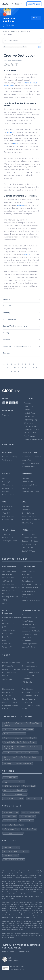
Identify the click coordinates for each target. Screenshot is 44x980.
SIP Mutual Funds (9, 630)
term (27, 83)
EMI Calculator (8, 666)
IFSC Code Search (29, 669)
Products (17, 4)
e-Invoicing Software (30, 485)
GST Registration (9, 571)
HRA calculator (8, 689)
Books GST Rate (28, 551)
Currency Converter (10, 702)
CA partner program (10, 506)
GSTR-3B (6, 603)
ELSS (4, 627)
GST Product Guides (32, 433)
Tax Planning (7, 460)
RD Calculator (8, 692)
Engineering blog (30, 420)
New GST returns (9, 488)
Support (6, 415)
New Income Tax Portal (31, 588)
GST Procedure (8, 578)
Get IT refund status (30, 696)
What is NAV (7, 647)
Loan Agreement (29, 628)
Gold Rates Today (9, 699)
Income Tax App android (32, 457)
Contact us (28, 406)
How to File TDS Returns (31, 584)
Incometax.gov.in (29, 591)
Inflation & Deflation (30, 624)
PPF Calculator (28, 663)
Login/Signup (34, 4)
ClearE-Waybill (28, 482)
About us (27, 403)
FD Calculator (8, 696)
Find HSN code (28, 689)
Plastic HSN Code (29, 544)
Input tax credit (8, 495)
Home (5, 32)
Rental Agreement (29, 644)
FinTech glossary (30, 426)
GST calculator (8, 679)
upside (27, 254)
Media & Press (29, 413)
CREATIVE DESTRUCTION (11, 35)
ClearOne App (28, 523)
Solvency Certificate (30, 634)
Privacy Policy (8, 952)
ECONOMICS (24, 32)
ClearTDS (26, 488)
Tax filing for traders (10, 541)
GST (4, 478)
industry (20, 205)
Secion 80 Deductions (31, 463)
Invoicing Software (29, 516)
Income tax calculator (11, 663)
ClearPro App (8, 520)
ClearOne (26, 510)
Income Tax (27, 460)
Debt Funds (7, 637)
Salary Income (28, 581)
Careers (27, 410)
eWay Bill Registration (31, 491)
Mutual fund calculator (11, 669)
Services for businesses (31, 520)
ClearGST (26, 478)
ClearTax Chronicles (32, 430)
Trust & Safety (29, 436)
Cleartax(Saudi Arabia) (33, 439)
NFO (4, 640)
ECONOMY (13, 32)
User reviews (29, 416)
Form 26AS (26, 574)
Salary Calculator (29, 699)
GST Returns (7, 574)
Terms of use (23, 952)
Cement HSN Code (30, 538)
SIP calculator (8, 676)
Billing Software (28, 513)
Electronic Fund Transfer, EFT (15, 47)
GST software (8, 485)
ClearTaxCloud (8, 516)
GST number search (30, 666)
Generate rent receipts (31, 673)
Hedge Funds (8, 634)
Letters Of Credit (29, 647)
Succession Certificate (31, 631)
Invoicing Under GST (10, 597)
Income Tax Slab (29, 571)
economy (11, 132)
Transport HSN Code (30, 541)
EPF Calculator (28, 702)
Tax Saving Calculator (31, 692)
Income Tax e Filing (10, 457)
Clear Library (29, 423)
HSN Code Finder (29, 534)
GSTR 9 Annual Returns (11, 587)
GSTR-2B (6, 600)
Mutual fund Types (9, 624)
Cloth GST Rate (28, 548)
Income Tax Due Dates (31, 600)
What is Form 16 (28, 578)
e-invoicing (7, 491)
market (16, 144)
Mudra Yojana (27, 621)
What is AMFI (7, 644)
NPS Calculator (28, 682)
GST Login (6, 482)
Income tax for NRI (29, 467)
